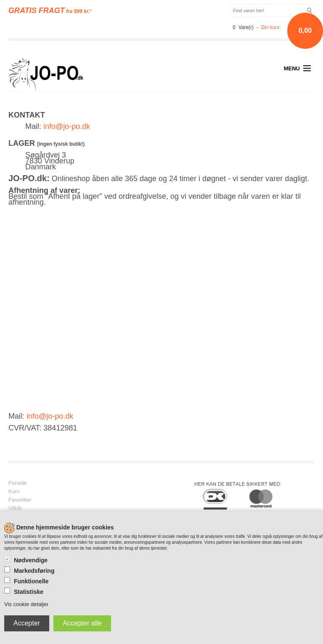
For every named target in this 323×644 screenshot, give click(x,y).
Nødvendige (31, 560)
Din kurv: (271, 27)
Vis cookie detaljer (26, 604)
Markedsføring (34, 571)
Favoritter (20, 500)
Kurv (14, 492)
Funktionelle (31, 581)
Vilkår (15, 508)
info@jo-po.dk (67, 126)
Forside (17, 483)
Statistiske (29, 592)
